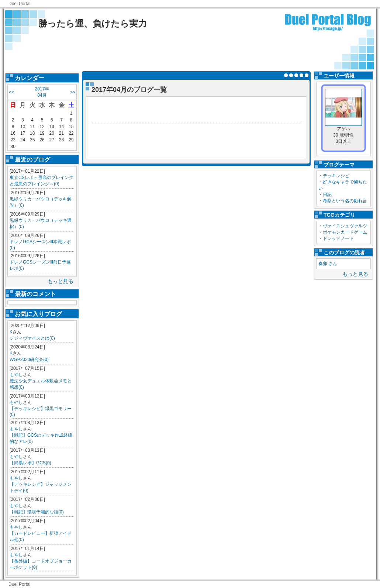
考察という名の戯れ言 (345, 201)
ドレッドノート (338, 238)
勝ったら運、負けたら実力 (93, 23)
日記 (327, 195)
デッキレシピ (336, 176)
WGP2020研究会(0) (29, 360)
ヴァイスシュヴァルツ (345, 226)
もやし (16, 375)
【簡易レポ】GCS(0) (30, 463)
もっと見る (61, 281)
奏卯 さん (328, 264)
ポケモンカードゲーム (345, 232)
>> (73, 92)
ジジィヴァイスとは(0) (32, 338)
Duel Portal (19, 4)
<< (11, 92)
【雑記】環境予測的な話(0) (37, 512)
